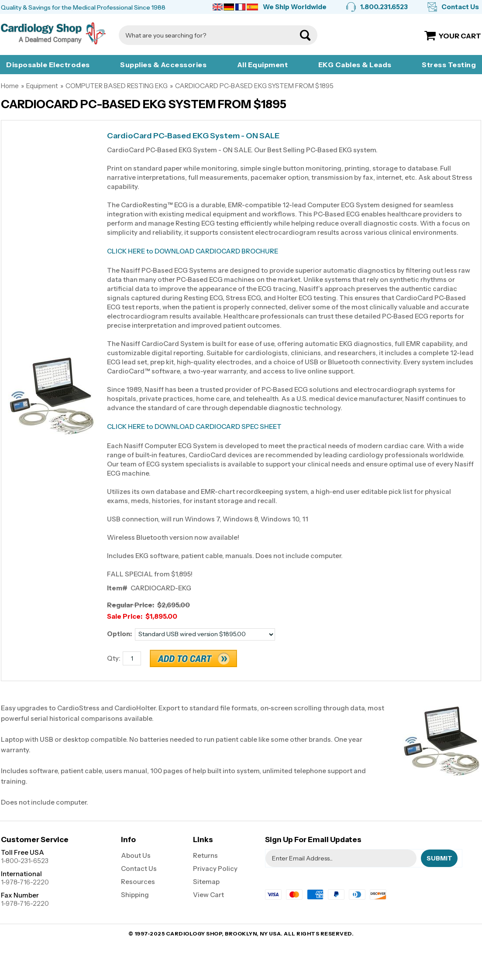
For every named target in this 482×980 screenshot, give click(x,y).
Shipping (135, 895)
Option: (119, 634)
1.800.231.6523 (384, 7)
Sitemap (206, 882)
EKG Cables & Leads (355, 65)
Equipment (42, 86)
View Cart (208, 895)
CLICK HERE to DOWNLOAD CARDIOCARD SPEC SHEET (194, 427)
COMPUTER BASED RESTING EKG (117, 86)
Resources (138, 882)
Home (10, 86)
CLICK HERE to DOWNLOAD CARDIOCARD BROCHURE (193, 251)
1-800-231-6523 (25, 861)
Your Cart (460, 36)
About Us (136, 855)
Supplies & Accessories (163, 65)
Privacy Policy (215, 869)
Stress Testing (449, 65)
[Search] (209, 35)
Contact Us (460, 7)
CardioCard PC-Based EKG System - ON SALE (193, 136)
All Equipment (263, 65)
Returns (205, 855)
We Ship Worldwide (295, 7)
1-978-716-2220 (25, 882)
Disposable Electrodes (48, 65)
